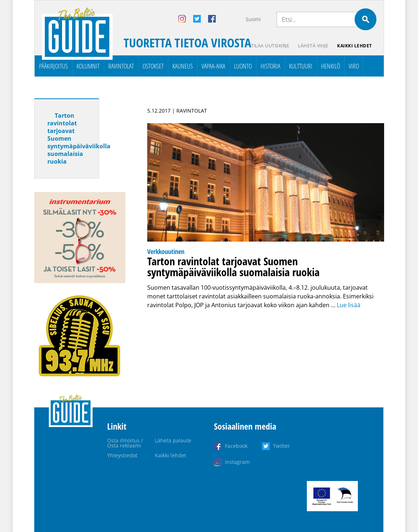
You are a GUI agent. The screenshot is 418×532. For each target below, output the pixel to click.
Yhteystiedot (122, 455)
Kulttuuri (301, 66)
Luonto (243, 66)
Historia (270, 66)
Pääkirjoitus (53, 66)
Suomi (253, 19)
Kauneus (183, 66)
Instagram (237, 462)
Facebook (236, 446)
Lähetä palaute (173, 440)
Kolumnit (88, 66)
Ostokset (153, 66)
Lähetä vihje (313, 46)
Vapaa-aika (213, 66)
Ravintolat (121, 66)
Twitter (282, 446)
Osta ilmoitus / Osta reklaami (125, 443)
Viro (354, 66)
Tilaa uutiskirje (270, 46)
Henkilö (331, 66)
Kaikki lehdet (355, 46)
